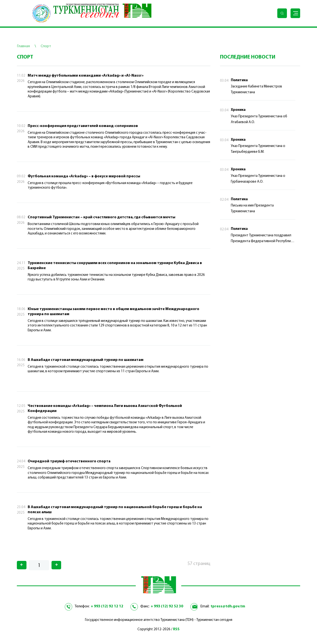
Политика (239, 80)
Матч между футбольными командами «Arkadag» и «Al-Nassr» (86, 76)
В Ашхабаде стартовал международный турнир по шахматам (86, 360)
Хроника (238, 110)
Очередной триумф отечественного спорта (69, 461)
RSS (176, 629)
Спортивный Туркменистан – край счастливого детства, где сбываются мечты (101, 217)
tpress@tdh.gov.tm (228, 606)
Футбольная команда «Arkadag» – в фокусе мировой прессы (84, 176)
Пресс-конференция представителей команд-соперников (83, 126)
